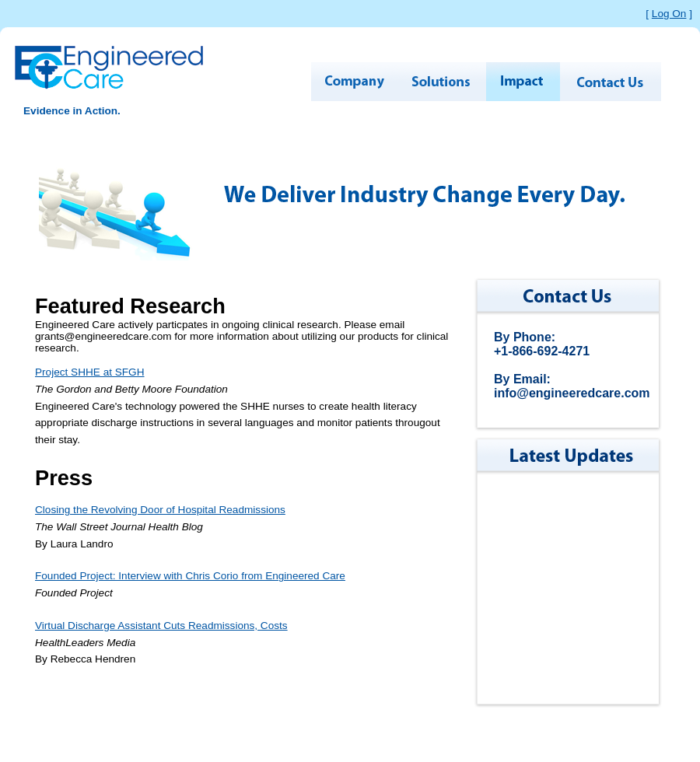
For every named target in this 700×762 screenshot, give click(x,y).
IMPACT (523, 82)
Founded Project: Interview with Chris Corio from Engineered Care (190, 576)
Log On (669, 14)
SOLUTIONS (441, 82)
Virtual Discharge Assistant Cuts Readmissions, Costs (161, 626)
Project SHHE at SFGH (90, 372)
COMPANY (354, 82)
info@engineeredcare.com (572, 393)
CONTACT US (611, 82)
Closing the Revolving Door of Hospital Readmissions (160, 510)
